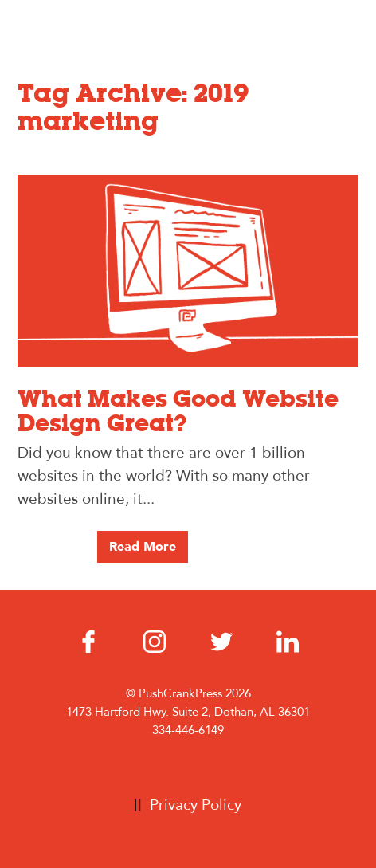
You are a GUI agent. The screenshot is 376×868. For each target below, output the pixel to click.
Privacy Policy (196, 805)
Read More (143, 547)
